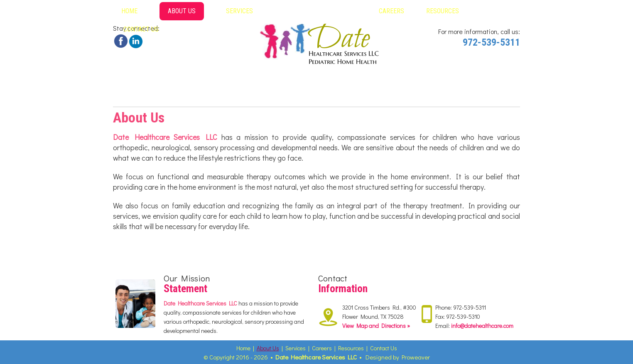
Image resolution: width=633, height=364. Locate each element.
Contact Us (141, 29)
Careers (391, 11)
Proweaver (416, 357)
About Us (182, 11)
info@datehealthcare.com (482, 326)
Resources (443, 11)
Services (239, 11)
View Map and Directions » (376, 326)
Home (129, 11)
